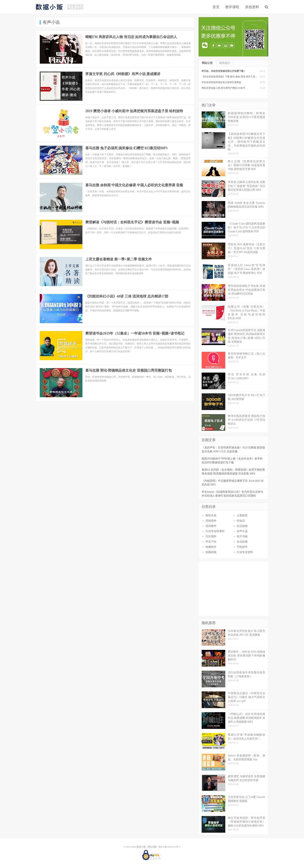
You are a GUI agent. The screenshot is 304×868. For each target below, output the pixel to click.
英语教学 (211, 526)
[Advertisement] (233, 589)
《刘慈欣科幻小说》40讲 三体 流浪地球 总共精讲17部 (127, 296)
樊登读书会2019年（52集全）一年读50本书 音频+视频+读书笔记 (135, 333)
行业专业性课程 (215, 531)
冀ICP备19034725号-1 (170, 847)
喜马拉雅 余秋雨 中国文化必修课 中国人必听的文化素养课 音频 (134, 185)
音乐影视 (242, 542)
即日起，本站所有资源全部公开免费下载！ (224, 71)
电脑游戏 (211, 552)
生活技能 (242, 526)
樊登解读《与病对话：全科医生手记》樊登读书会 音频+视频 (132, 222)
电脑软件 (211, 547)
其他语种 (211, 521)
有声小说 (242, 531)
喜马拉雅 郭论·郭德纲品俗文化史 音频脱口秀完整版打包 (129, 370)
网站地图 (152, 847)
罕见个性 (211, 542)
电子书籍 (242, 536)
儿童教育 (242, 516)
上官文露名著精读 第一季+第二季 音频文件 (119, 259)
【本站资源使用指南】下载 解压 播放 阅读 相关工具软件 (231, 77)
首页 (216, 7)
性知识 (241, 521)
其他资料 (252, 7)
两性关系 (211, 516)
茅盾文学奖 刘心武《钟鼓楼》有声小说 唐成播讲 (123, 74)
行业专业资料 (245, 552)
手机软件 (242, 547)
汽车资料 (211, 536)
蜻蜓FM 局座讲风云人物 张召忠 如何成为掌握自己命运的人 (131, 37)
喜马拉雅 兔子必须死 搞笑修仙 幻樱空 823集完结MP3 (126, 148)
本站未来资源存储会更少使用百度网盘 (221, 82)
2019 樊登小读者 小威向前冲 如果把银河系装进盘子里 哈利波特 (134, 111)
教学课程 (232, 7)
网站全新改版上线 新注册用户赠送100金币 (223, 88)
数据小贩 (49, 7)
